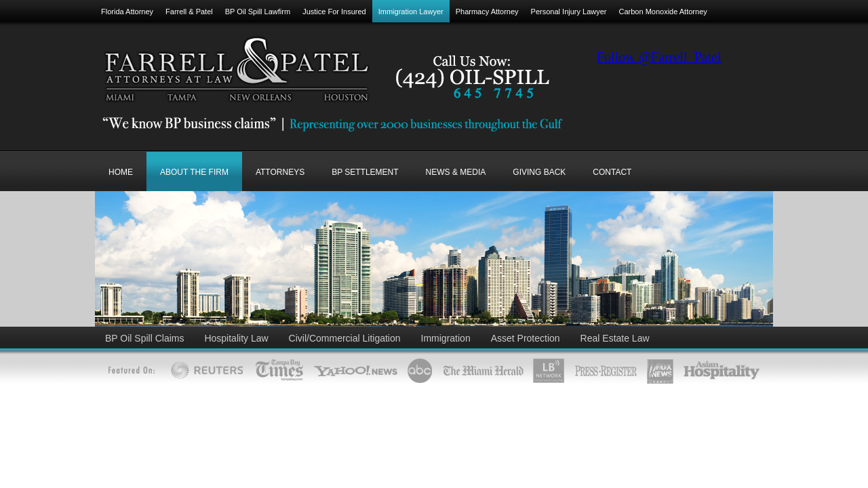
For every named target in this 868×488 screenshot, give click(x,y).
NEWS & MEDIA (456, 172)
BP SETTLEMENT (365, 172)
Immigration (446, 338)
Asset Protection (526, 338)
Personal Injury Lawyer (569, 12)
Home (121, 172)
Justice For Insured (334, 12)
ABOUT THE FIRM (194, 172)
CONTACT (612, 172)
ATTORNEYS (280, 172)
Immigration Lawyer (411, 12)
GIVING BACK (539, 172)
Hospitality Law (236, 338)
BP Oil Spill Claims (144, 338)
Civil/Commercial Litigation (345, 338)
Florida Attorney (127, 12)
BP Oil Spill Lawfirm (258, 12)
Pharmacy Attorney (487, 12)
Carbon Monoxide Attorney (663, 12)
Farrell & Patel (189, 12)
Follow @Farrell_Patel (659, 57)
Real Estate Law (615, 338)
